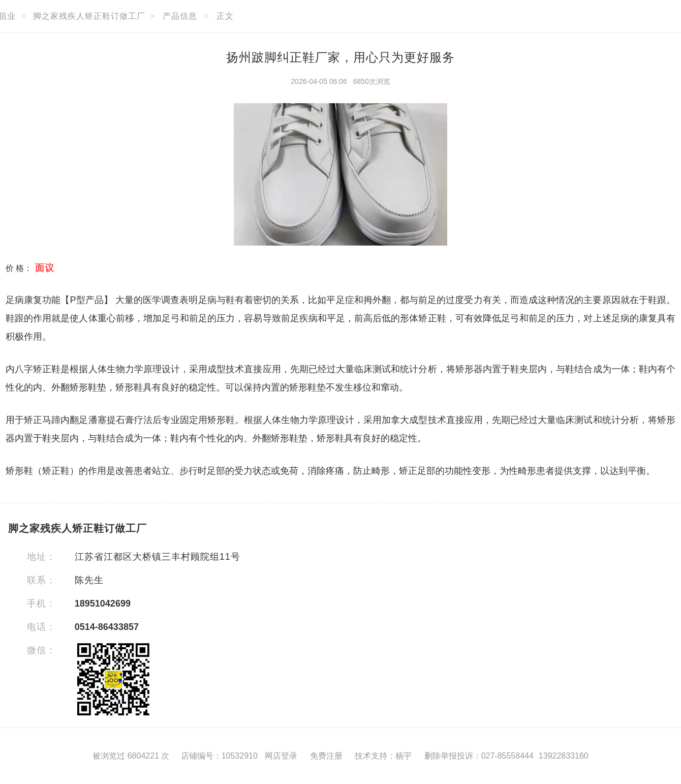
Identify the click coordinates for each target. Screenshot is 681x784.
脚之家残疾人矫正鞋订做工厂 (89, 16)
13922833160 (564, 756)
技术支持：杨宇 (383, 756)
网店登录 (281, 756)
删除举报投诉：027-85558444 (479, 756)
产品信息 (180, 16)
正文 (225, 16)
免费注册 (326, 756)
